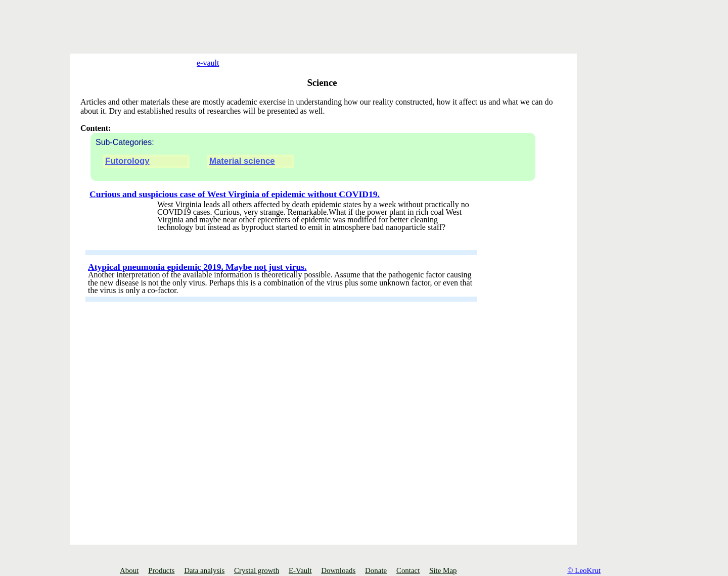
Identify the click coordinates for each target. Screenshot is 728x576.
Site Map (443, 570)
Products (161, 570)
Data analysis (204, 570)
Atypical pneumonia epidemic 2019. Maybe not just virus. (197, 280)
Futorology (127, 175)
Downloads (338, 570)
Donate (376, 570)
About (129, 570)
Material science (242, 175)
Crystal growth (257, 570)
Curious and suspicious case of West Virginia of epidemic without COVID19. (235, 207)
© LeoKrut (584, 570)
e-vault (200, 63)
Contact (408, 570)
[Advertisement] (152, 23)
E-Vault (300, 570)
